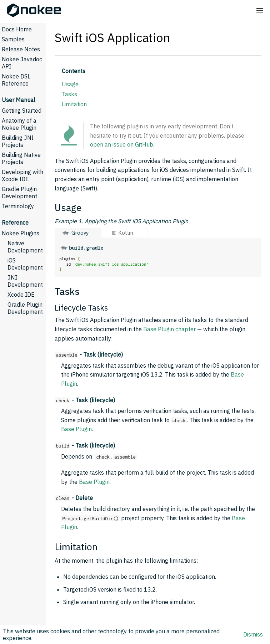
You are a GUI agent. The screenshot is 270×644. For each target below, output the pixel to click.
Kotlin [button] (126, 233)
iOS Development (25, 264)
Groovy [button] (80, 233)
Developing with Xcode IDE (22, 175)
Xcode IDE (21, 295)
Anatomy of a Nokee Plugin (19, 124)
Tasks (69, 94)
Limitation (74, 104)
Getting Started (22, 111)
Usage (70, 84)
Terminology (18, 206)
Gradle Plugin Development (19, 193)
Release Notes (21, 49)
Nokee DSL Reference (16, 80)
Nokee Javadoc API (22, 63)
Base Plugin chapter (169, 329)
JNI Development (25, 281)
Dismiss (253, 634)
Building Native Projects (21, 158)
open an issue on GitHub (122, 144)
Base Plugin (76, 429)
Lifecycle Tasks (81, 308)
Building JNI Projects (18, 141)
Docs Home (17, 29)
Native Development (25, 247)
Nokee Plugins (21, 233)
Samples (13, 39)
